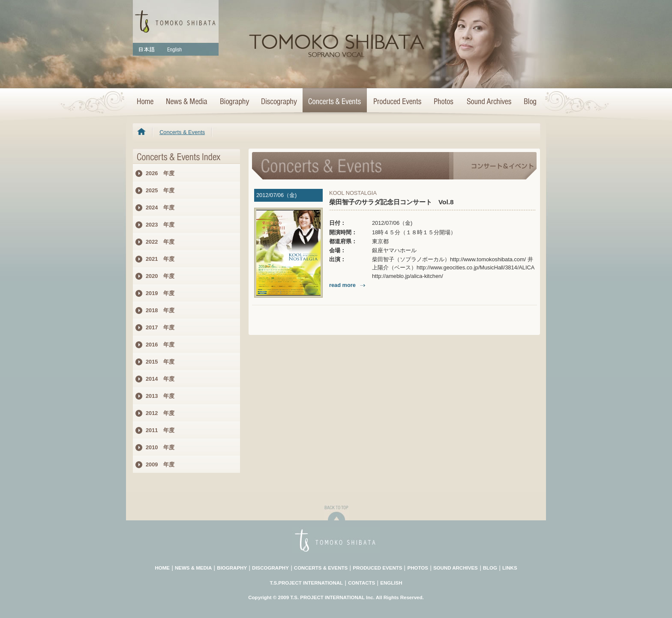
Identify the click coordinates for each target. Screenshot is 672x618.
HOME (146, 102)
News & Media (186, 102)
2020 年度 (160, 276)
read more (348, 285)
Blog (528, 102)
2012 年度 (160, 413)
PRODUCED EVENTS (377, 568)
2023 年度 (160, 225)
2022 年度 (160, 242)
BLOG (490, 568)
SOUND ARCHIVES (456, 568)
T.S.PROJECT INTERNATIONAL (307, 583)
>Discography (279, 102)
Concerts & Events (335, 102)
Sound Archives (489, 102)
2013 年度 (160, 396)
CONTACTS (361, 583)
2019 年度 (160, 293)
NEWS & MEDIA (193, 568)
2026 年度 (160, 173)
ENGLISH (391, 583)
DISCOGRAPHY (270, 568)
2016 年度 (160, 345)
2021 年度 (160, 259)
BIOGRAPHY (232, 568)
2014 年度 (160, 379)
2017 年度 (160, 327)
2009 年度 (160, 464)
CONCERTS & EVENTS (321, 568)
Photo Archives (444, 102)
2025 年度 (160, 190)
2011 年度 (160, 430)
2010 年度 (160, 447)
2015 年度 (160, 362)
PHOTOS (417, 568)
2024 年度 (160, 207)
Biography (234, 102)
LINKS (510, 568)
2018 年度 (160, 310)
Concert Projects (397, 102)
